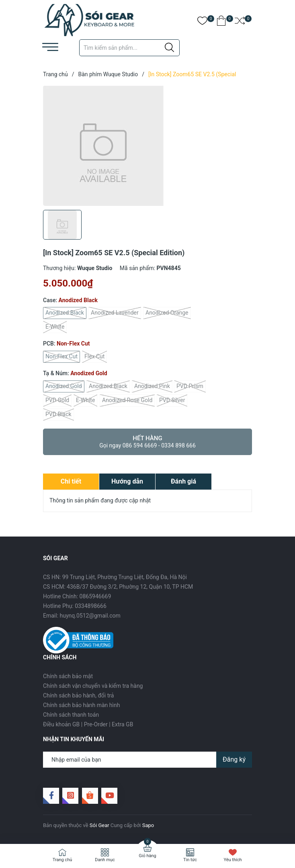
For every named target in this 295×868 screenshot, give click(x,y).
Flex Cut (94, 357)
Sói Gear (99, 825)
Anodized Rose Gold (127, 400)
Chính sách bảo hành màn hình (81, 705)
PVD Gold (57, 400)
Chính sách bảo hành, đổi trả (78, 695)
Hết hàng (147, 442)
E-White (55, 327)
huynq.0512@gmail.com (90, 616)
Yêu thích (233, 860)
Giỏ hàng (147, 856)
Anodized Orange (167, 313)
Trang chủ (62, 860)
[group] (147, 146)
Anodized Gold (64, 386)
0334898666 (91, 606)
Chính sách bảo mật (68, 676)
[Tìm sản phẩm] (129, 48)
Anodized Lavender (115, 313)
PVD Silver (172, 400)
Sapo (148, 825)
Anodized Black (65, 313)
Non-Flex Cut (61, 357)
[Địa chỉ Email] (147, 760)
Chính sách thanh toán (71, 715)
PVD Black (58, 415)
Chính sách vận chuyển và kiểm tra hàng (93, 686)
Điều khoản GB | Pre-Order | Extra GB (88, 724)
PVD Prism (190, 386)
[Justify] (169, 48)
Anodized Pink (152, 386)
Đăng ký (234, 759)
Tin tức (190, 860)
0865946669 (95, 596)
